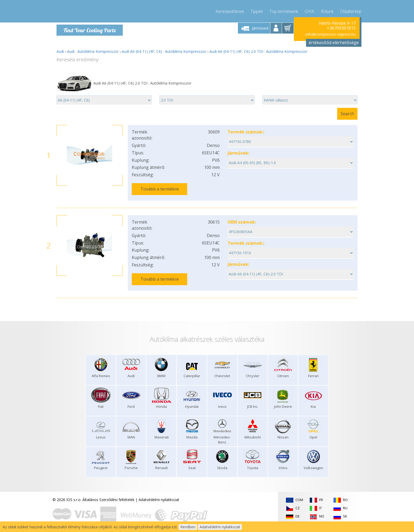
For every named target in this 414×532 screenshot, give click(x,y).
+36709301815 (341, 28)
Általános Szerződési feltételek (108, 496)
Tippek (257, 11)
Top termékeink (284, 11)
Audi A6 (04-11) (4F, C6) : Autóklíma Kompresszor (164, 51)
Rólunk (327, 11)
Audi (60, 51)
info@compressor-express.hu (331, 34)
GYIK (309, 11)
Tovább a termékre (160, 189)
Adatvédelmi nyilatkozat (159, 496)
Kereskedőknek (230, 11)
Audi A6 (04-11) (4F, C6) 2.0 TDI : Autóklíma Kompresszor (258, 51)
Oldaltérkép (351, 11)
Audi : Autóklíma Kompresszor (93, 51)
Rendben (188, 527)
